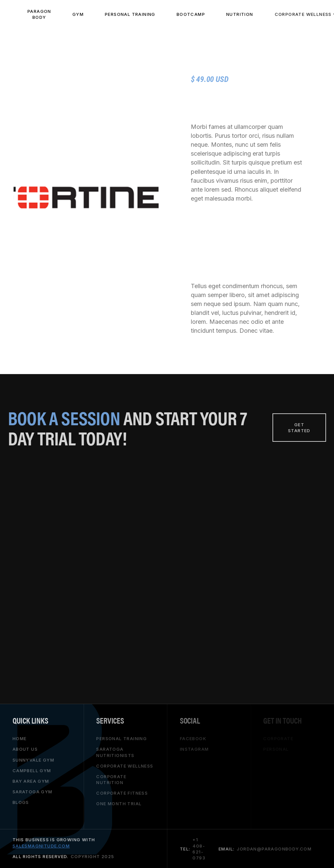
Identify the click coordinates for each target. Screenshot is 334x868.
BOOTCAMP (191, 14)
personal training (122, 738)
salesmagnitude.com (41, 846)
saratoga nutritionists (115, 752)
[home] (8, 14)
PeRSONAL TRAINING (130, 14)
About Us (25, 749)
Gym (78, 14)
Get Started (299, 428)
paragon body (39, 14)
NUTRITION (240, 14)
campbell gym (32, 770)
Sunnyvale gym (33, 760)
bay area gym (31, 781)
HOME (20, 738)
